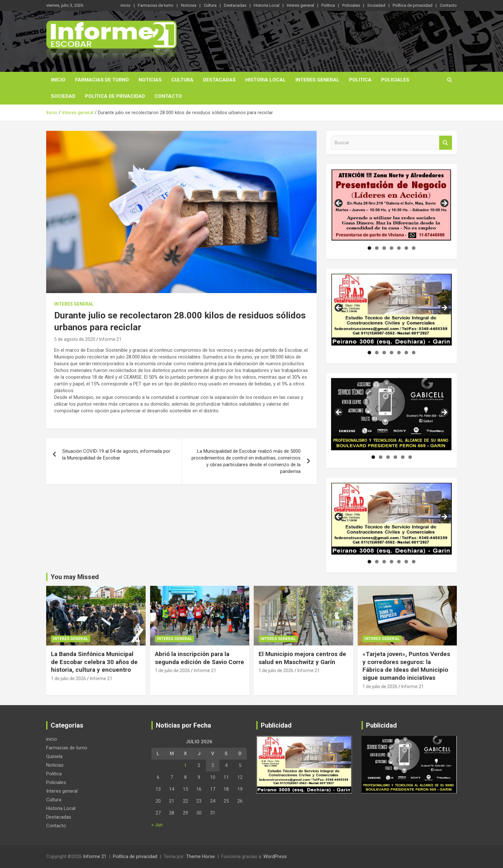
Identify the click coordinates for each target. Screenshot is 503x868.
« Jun (157, 825)
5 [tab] (399, 248)
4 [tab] (392, 248)
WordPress (275, 856)
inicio (126, 5)
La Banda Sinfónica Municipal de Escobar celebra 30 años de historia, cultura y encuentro (94, 662)
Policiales (351, 5)
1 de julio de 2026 (68, 678)
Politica (328, 5)
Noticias (189, 5)
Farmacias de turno (156, 5)
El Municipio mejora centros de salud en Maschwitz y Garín (302, 658)
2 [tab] (377, 248)
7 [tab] (414, 248)
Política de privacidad (413, 5)
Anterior (339, 204)
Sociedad (376, 5)
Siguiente (444, 204)
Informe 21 (110, 339)
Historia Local (267, 5)
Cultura (210, 5)
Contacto (448, 5)
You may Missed (75, 577)
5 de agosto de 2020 (75, 339)
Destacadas (235, 5)
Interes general (300, 5)
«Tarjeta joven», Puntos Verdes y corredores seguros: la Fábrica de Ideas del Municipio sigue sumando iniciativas (406, 666)
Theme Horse (200, 856)
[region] (392, 205)
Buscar (446, 143)
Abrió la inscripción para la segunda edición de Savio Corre (200, 658)
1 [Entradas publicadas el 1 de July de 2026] (185, 765)
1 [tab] (369, 248)
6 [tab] (406, 248)
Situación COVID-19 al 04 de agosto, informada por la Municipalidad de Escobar (116, 455)
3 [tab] (384, 248)
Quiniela (54, 756)
